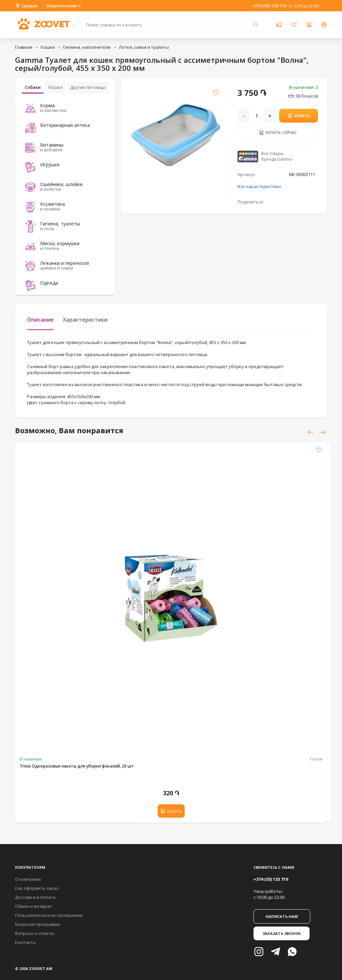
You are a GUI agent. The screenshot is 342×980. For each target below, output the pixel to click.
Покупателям (64, 6)
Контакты (26, 942)
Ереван (26, 6)
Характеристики (85, 320)
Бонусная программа (37, 924)
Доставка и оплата (35, 897)
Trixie (316, 759)
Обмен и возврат (34, 906)
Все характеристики (259, 186)
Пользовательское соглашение (49, 915)
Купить (299, 116)
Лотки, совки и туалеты (144, 47)
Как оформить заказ (37, 888)
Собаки (33, 87)
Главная (24, 47)
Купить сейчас (278, 133)
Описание (40, 320)
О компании (28, 879)
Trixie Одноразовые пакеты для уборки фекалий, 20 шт (77, 766)
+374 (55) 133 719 (269, 6)
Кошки (48, 47)
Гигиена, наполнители (87, 47)
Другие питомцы (88, 87)
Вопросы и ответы (35, 933)
